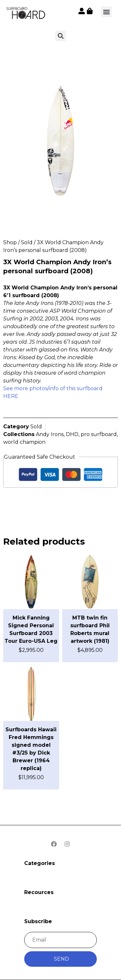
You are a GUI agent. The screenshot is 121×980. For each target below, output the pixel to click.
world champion (24, 442)
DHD (72, 434)
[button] (106, 12)
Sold (27, 242)
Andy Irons (50, 434)
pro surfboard (99, 434)
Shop (10, 242)
